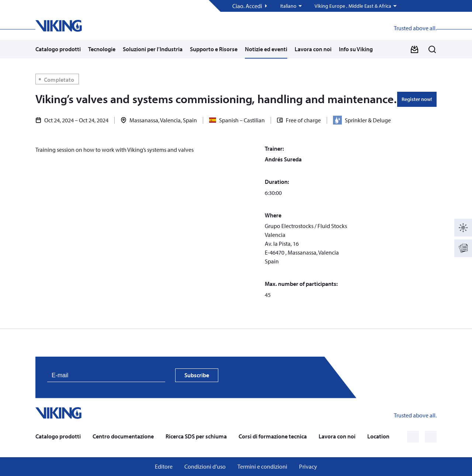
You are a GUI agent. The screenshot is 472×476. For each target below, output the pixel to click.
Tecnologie (102, 49)
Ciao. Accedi (247, 6)
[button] (291, 6)
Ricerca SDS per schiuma (196, 436)
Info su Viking (356, 49)
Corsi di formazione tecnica (273, 436)
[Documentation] (463, 248)
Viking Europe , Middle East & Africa (353, 6)
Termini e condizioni (262, 467)
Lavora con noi (313, 49)
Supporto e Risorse (214, 49)
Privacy (308, 467)
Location (378, 436)
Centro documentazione (123, 436)
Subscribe (197, 375)
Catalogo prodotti (58, 49)
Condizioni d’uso (205, 467)
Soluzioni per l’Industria (153, 49)
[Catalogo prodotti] (463, 228)
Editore (164, 467)
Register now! (417, 99)
